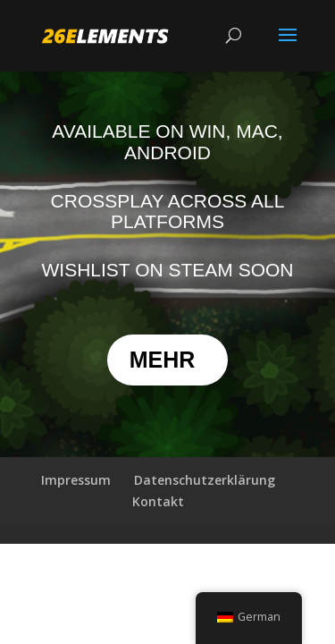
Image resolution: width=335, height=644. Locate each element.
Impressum (76, 480)
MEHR (163, 360)
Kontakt (158, 501)
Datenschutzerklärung (205, 480)
